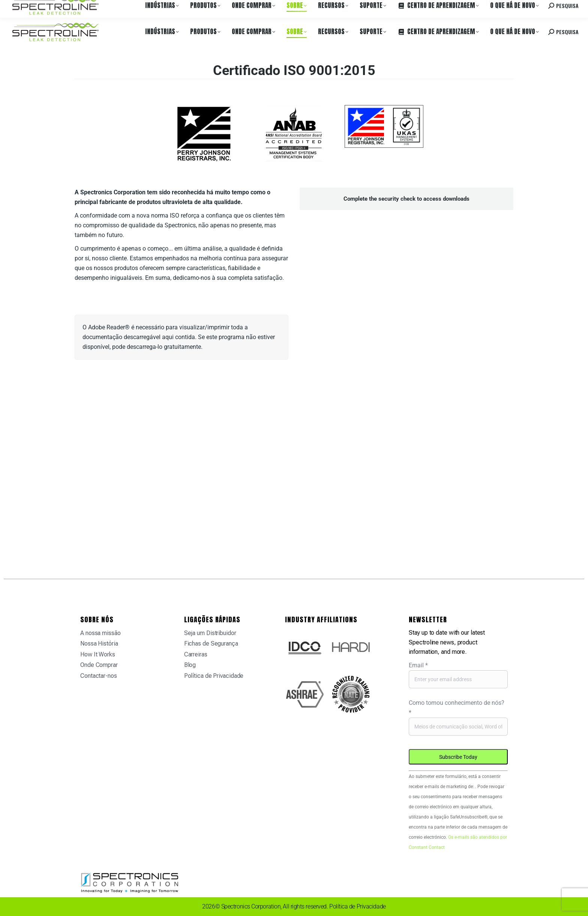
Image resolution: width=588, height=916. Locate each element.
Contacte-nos (518, 7)
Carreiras (117, 7)
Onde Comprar (85, 7)
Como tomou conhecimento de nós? (457, 708)
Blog (190, 665)
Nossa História (99, 643)
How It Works (98, 654)
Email (418, 665)
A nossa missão (100, 633)
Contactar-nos (99, 676)
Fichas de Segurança (211, 643)
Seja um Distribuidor (210, 633)
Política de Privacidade (214, 676)
